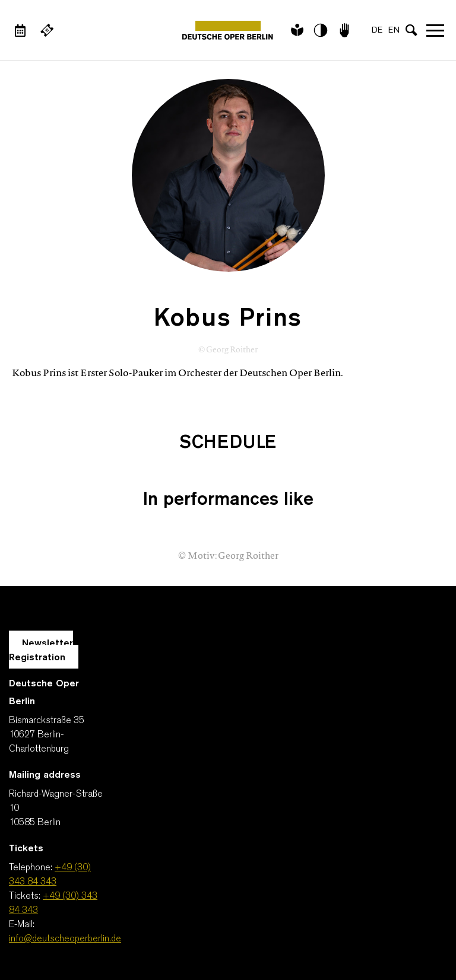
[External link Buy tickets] (47, 30)
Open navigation (435, 30)
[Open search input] (411, 30)
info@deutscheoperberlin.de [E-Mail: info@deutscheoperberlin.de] (65, 939)
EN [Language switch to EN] (394, 31)
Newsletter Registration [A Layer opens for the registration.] (41, 651)
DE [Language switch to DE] (377, 31)
